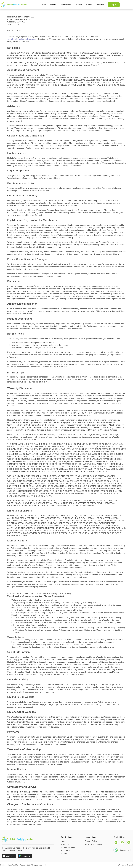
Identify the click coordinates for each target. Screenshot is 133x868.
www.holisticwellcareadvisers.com (22, 39)
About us (53, 5)
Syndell (130, 865)
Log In (114, 5)
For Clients (79, 5)
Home (44, 5)
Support (89, 5)
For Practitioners (66, 5)
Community (100, 5)
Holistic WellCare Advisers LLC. (18, 865)
